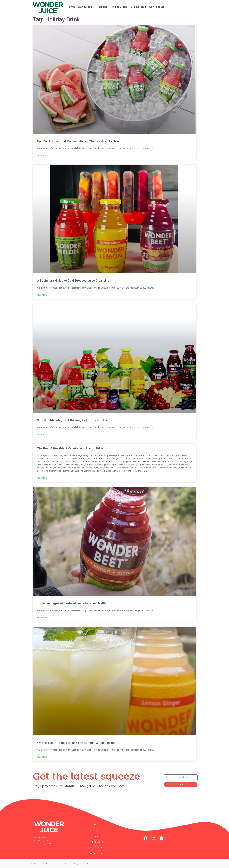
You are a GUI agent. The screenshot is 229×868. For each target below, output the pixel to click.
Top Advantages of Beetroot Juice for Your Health (71, 603)
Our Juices (85, 7)
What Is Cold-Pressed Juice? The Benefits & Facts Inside (76, 743)
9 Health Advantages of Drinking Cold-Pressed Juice (73, 420)
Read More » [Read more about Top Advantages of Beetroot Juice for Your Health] (43, 618)
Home (71, 7)
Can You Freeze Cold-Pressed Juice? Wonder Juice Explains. (79, 141)
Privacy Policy (71, 864)
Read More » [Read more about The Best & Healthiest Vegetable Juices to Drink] (43, 478)
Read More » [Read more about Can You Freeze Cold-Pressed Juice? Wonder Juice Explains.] (43, 155)
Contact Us (157, 7)
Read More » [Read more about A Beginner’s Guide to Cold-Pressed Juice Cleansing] (43, 295)
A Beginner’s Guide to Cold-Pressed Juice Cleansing (73, 281)
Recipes (102, 7)
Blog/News (138, 7)
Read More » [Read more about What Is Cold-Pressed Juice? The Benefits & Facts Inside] (43, 757)
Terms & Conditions (88, 864)
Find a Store (119, 7)
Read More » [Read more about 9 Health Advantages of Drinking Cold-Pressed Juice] (43, 434)
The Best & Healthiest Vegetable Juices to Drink (70, 448)
